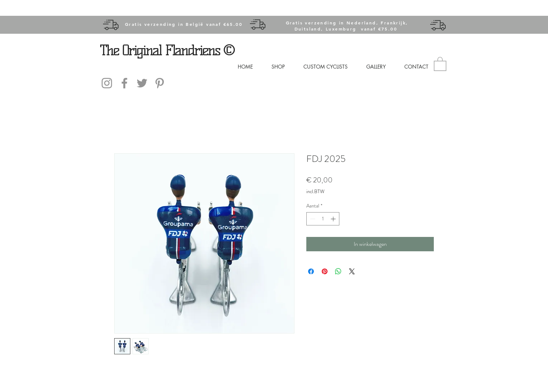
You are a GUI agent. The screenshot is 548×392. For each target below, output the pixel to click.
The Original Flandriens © (167, 50)
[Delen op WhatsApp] (338, 271)
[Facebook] (124, 83)
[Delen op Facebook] (311, 271)
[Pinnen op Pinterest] (325, 271)
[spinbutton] (323, 219)
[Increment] (334, 219)
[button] (440, 64)
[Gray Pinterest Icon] (160, 83)
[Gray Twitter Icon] (142, 83)
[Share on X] (352, 271)
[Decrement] (312, 219)
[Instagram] (107, 83)
